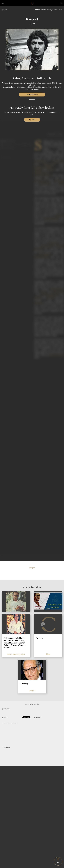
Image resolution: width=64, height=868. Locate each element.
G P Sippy (24, 684)
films (48, 654)
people (4, 10)
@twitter (5, 717)
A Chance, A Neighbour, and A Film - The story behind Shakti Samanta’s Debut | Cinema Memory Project (15, 643)
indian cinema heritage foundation (49, 10)
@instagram (6, 709)
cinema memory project (16, 654)
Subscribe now (32, 95)
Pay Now (32, 120)
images (32, 568)
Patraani (39, 638)
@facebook (37, 717)
